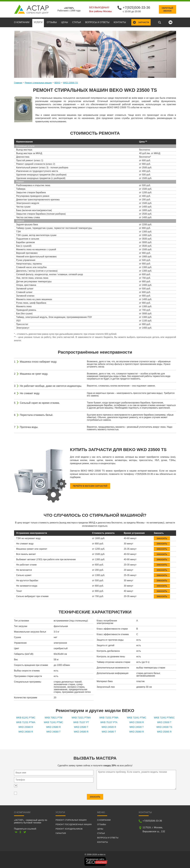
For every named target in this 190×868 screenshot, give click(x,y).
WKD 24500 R (109, 727)
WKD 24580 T (109, 732)
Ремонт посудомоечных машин (74, 824)
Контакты (120, 22)
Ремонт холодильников (69, 829)
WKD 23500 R (137, 722)
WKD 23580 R (53, 727)
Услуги (38, 22)
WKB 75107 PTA (109, 722)
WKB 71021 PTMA (81, 718)
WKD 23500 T (164, 722)
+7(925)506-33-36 (136, 7)
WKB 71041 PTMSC (164, 718)
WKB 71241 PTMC (53, 722)
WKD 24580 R (81, 732)
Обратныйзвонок (167, 9)
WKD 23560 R (26, 727)
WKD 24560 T (53, 732)
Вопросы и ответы (97, 22)
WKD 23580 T (81, 727)
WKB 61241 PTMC (26, 718)
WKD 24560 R (26, 732)
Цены (65, 22)
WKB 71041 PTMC (136, 718)
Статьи (77, 22)
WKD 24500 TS (164, 727)
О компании (22, 22)
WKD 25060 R (137, 732)
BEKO (57, 83)
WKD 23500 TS (70, 83)
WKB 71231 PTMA (26, 722)
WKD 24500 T (137, 727)
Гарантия (61, 833)
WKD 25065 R (164, 732)
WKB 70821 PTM (53, 718)
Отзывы (52, 22)
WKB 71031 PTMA (109, 718)
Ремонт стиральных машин (38, 83)
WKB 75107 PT (81, 722)
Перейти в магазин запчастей (90, 486)
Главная (18, 83)
